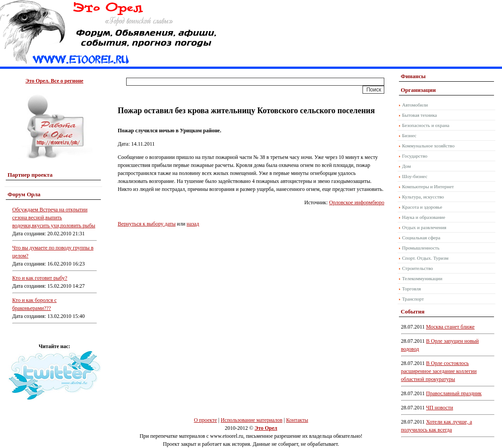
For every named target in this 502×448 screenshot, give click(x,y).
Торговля (411, 289)
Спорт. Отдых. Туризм (425, 258)
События (412, 311)
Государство (415, 156)
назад (193, 224)
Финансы (413, 76)
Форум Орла (24, 194)
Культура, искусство (423, 197)
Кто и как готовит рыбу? (40, 278)
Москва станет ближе (450, 327)
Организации (418, 90)
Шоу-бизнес (415, 176)
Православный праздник (454, 393)
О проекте (205, 420)
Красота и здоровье (422, 207)
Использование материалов (252, 420)
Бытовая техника (420, 115)
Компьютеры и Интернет (428, 186)
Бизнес (409, 135)
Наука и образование (424, 217)
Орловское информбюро (357, 202)
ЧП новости (440, 408)
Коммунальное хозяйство (428, 146)
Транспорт (413, 299)
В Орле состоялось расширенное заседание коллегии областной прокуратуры (439, 371)
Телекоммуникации (422, 278)
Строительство (418, 268)
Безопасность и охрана (426, 125)
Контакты (297, 420)
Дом (406, 166)
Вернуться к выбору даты (147, 224)
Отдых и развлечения (424, 227)
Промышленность (421, 248)
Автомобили (415, 105)
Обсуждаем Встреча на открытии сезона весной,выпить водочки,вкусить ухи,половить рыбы (54, 218)
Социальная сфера (421, 238)
